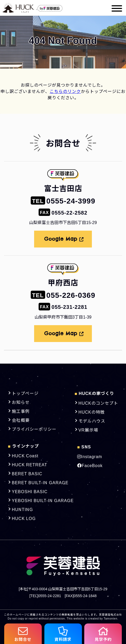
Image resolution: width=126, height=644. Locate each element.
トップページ (25, 393)
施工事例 (21, 411)
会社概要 (21, 420)
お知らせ (21, 402)
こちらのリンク (65, 91)
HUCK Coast (25, 455)
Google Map (64, 239)
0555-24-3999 (63, 200)
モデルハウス (92, 421)
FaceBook (90, 465)
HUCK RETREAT (30, 464)
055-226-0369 (63, 295)
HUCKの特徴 (92, 412)
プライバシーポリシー (34, 429)
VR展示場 (88, 430)
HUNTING (22, 509)
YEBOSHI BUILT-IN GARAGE (43, 500)
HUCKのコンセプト (98, 403)
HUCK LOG (24, 518)
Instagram (90, 456)
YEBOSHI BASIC (30, 491)
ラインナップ (23, 446)
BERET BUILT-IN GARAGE (40, 482)
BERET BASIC (27, 473)
